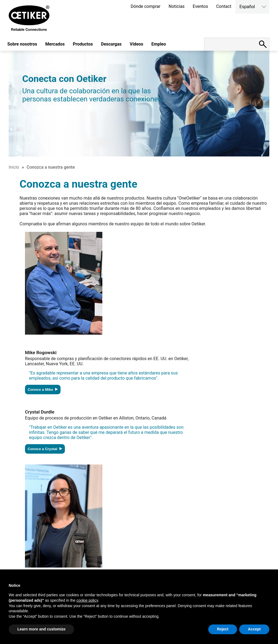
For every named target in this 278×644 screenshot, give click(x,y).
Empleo (159, 44)
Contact (224, 6)
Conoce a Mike (43, 390)
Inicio (14, 167)
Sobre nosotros (22, 44)
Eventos (200, 6)
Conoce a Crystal (45, 449)
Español (247, 7)
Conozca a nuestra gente (51, 167)
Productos (83, 44)
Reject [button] (223, 629)
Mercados (55, 44)
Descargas (111, 44)
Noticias (177, 6)
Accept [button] (254, 629)
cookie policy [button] (87, 600)
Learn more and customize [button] (41, 629)
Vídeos (137, 44)
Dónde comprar (146, 6)
